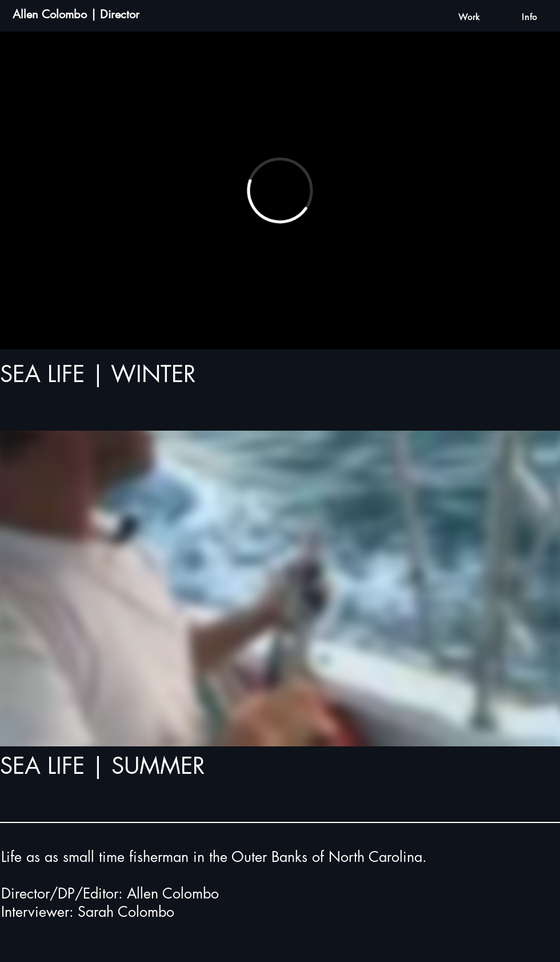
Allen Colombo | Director (76, 14)
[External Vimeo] (280, 190)
